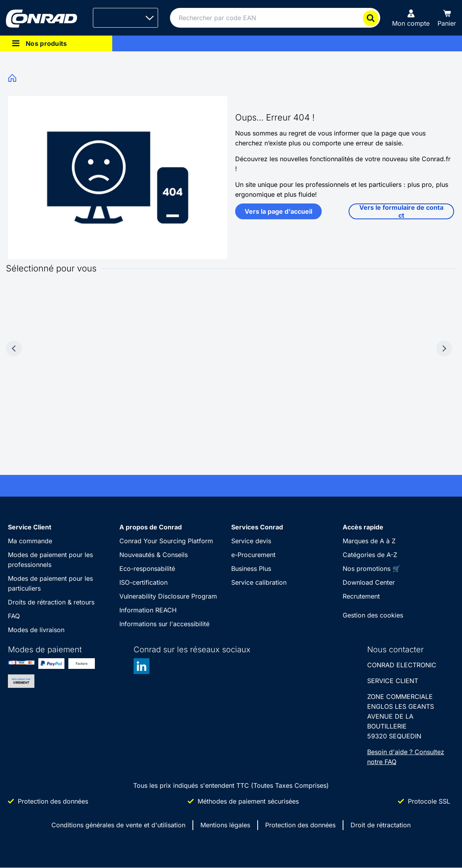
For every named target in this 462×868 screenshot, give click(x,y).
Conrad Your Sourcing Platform (166, 541)
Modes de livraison (36, 630)
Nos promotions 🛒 (371, 569)
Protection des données (300, 825)
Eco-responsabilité (147, 569)
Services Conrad (257, 527)
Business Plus (251, 569)
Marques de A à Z (369, 541)
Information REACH (148, 610)
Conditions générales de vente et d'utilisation (118, 825)
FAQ (14, 616)
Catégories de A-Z (370, 555)
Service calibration (259, 582)
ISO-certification (143, 582)
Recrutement (361, 596)
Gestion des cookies (373, 615)
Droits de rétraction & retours (51, 602)
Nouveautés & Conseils (154, 555)
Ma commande (30, 541)
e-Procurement (253, 555)
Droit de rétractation (381, 825)
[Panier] (447, 18)
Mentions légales (225, 825)
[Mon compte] (411, 18)
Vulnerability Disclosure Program (168, 596)
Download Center (369, 582)
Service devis (251, 541)
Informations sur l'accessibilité (164, 624)
